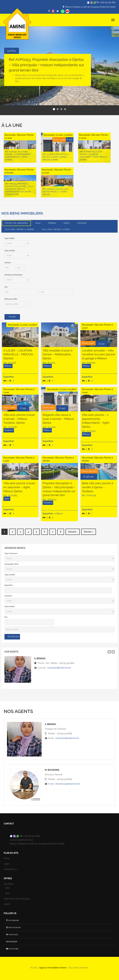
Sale (7, 888)
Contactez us (10, 869)
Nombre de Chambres (13, 275)
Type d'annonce (11, 553)
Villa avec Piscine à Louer (55, 229)
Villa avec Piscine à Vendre (19, 229)
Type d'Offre (9, 238)
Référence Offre (11, 299)
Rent (8, 893)
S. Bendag (50, 724)
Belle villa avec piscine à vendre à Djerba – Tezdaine (98, 487)
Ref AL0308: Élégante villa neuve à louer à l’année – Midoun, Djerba (56, 157)
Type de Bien (10, 251)
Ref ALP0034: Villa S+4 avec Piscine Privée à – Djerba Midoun (55, 192)
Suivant (113, 652)
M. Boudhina (52, 770)
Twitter (13, 935)
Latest (7, 904)
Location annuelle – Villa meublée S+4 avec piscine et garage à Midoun (99, 354)
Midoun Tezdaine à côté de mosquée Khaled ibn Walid (90, 7)
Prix (6, 287)
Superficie (9, 585)
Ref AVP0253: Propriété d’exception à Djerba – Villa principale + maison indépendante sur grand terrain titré (46, 65)
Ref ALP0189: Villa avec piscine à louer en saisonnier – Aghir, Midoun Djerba (93, 156)
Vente (67, 223)
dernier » (89, 532)
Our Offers (9, 884)
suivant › (73, 532)
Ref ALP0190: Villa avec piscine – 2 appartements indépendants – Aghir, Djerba (18, 156)
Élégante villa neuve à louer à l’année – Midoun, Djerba (59, 419)
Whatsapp (63, 11)
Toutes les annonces (16, 223)
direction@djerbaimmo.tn (68, 784)
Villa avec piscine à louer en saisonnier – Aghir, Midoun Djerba (19, 487)
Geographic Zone (12, 564)
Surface (8, 263)
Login (7, 864)
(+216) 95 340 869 (107, 2)
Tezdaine (9, 430)
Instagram (14, 927)
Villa (38, 223)
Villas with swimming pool (17, 899)
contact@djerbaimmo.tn (59, 668)
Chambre (8, 596)
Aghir (7, 499)
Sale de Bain (10, 607)
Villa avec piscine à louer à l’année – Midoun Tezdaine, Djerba (19, 419)
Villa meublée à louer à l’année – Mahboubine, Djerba (57, 354)
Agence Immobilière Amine (53, 968)
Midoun (8, 366)
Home (7, 858)
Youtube (13, 949)
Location (82, 223)
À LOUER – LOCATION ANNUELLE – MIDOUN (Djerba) (18, 354)
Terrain (52, 223)
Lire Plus (12, 51)
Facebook (13, 920)
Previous (109, 652)
